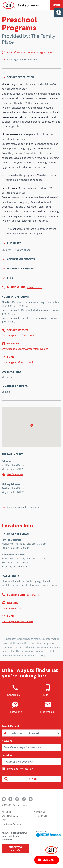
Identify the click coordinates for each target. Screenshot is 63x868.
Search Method (10, 726)
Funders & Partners (11, 824)
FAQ (4, 820)
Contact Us (40, 812)
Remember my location (20, 769)
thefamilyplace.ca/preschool (18, 336)
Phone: (15, 690)
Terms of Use (41, 816)
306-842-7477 (34, 287)
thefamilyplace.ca (12, 608)
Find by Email (48, 707)
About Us (6, 812)
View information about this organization (30, 53)
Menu (56, 5)
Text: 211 (48, 690)
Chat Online (15, 707)
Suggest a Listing (15, 849)
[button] (59, 13)
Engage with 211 (10, 816)
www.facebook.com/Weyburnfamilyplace (25, 349)
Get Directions (12, 475)
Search (21, 779)
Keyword (7, 741)
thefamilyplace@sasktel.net (17, 362)
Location (7, 755)
